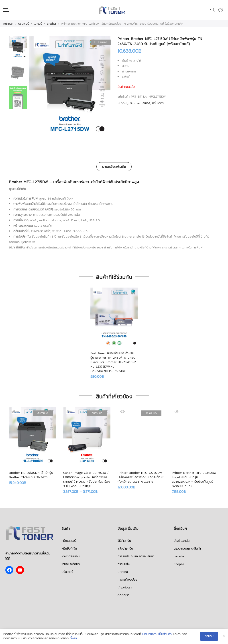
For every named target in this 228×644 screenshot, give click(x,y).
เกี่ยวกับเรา (125, 587)
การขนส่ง (124, 564)
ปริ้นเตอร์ (24, 24)
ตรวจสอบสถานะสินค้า (187, 549)
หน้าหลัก (8, 24)
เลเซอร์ (38, 24)
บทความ (123, 572)
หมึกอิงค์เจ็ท (69, 549)
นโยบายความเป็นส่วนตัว (157, 634)
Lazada (179, 556)
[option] (70, 88)
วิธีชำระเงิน (124, 541)
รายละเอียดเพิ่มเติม (114, 167)
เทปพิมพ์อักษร (71, 564)
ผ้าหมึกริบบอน (70, 556)
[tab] (114, 167)
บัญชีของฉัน (182, 541)
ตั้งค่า (73, 639)
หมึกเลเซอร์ (69, 541)
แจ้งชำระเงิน (125, 549)
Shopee (179, 564)
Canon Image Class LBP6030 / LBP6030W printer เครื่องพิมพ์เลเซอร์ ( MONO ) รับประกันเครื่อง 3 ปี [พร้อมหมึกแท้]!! (87, 479)
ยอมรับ (209, 636)
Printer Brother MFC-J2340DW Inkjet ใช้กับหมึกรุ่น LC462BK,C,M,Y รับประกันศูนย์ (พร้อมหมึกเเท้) (194, 479)
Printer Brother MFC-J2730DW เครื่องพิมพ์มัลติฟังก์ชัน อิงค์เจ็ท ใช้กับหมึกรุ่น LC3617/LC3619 (141, 477)
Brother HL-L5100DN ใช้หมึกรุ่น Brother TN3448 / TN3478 (31, 475)
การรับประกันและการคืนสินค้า (136, 556)
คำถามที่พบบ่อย (127, 580)
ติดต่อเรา (123, 595)
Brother (52, 24)
